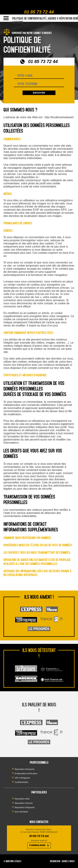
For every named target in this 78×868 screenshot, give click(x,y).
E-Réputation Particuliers (26, 773)
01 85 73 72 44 (39, 12)
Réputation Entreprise (25, 769)
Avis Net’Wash (21, 812)
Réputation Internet (24, 803)
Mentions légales (13, 861)
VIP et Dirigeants (22, 778)
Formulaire (39, 845)
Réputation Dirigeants (25, 807)
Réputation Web (22, 799)
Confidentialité (21, 782)
